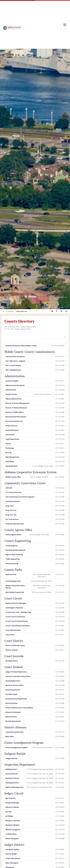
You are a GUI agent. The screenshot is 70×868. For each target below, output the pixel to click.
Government (10, 311)
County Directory (21, 311)
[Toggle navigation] (65, 25)
